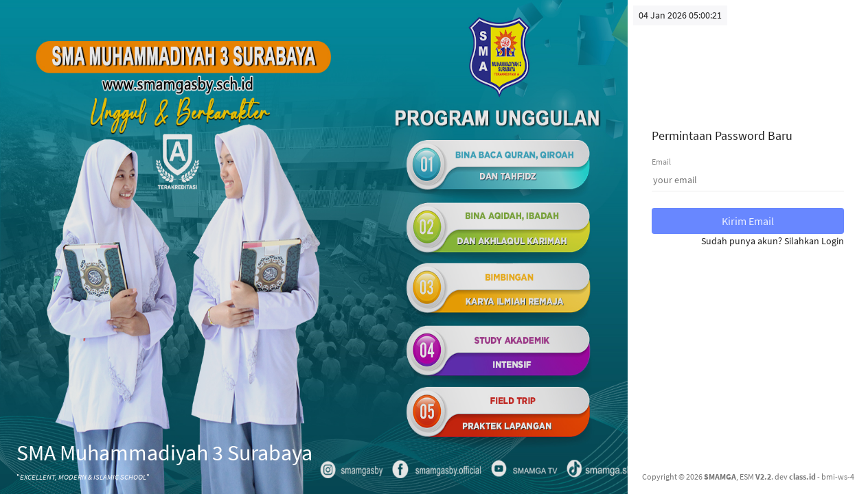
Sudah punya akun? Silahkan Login (773, 241)
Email (661, 162)
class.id (802, 477)
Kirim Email (748, 221)
